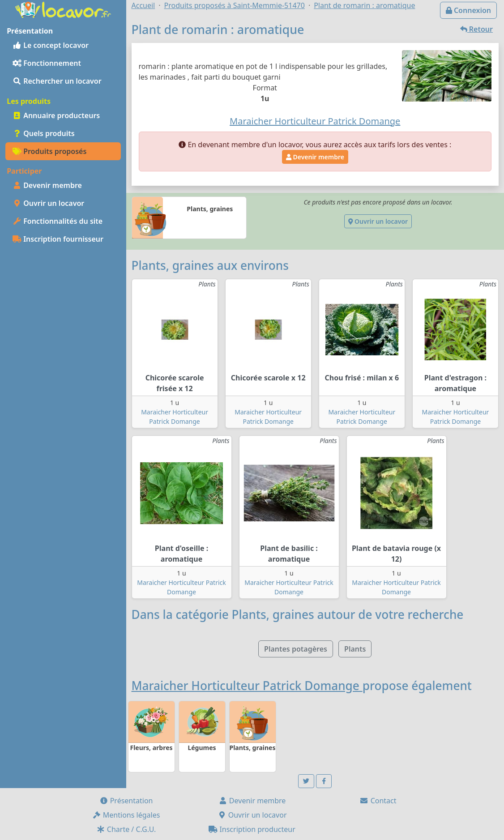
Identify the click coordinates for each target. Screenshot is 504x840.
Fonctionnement (47, 63)
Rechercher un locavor (57, 81)
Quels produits (44, 133)
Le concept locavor (51, 45)
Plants (355, 649)
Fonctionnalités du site (58, 221)
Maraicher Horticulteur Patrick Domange (247, 686)
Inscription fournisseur (58, 239)
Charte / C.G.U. (126, 829)
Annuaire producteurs (56, 115)
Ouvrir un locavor (48, 203)
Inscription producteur (252, 829)
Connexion (468, 10)
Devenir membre (47, 185)
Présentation (126, 801)
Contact (378, 801)
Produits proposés (49, 151)
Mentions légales (126, 815)
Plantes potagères (296, 649)
